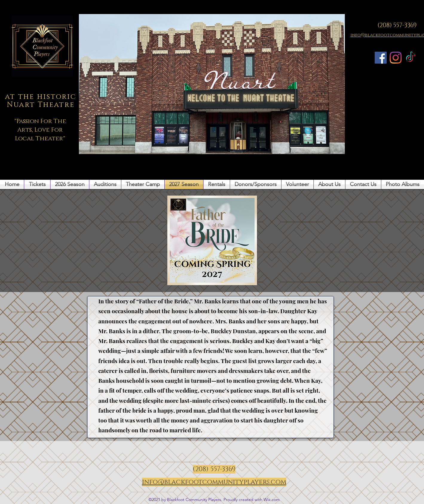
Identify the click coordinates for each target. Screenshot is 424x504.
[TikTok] (411, 58)
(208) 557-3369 (397, 25)
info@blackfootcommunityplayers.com (214, 482)
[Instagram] (396, 58)
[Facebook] (381, 58)
